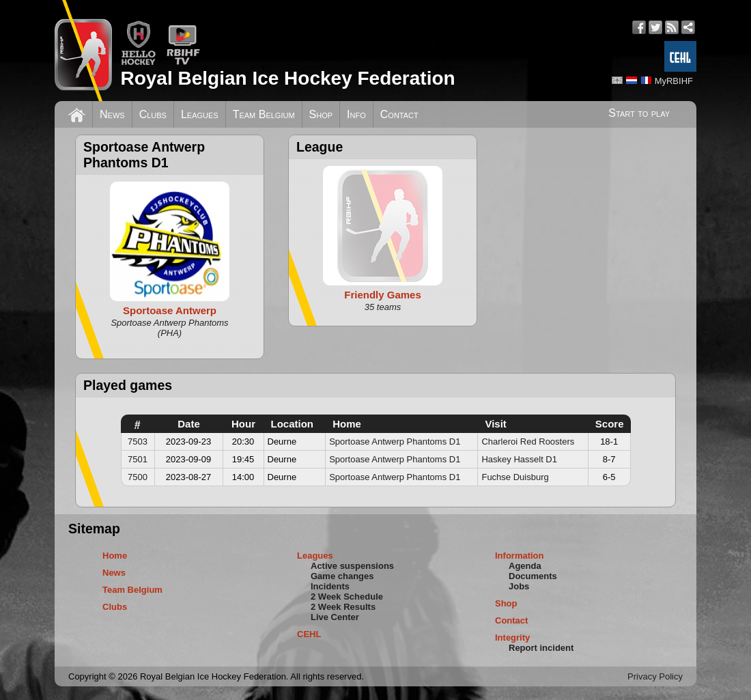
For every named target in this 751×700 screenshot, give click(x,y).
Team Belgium (264, 114)
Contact (399, 114)
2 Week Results (343, 607)
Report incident (541, 648)
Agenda (525, 566)
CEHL (309, 634)
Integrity (512, 638)
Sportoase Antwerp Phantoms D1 (395, 442)
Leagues (200, 114)
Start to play (639, 113)
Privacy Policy (655, 676)
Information (520, 556)
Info (356, 114)
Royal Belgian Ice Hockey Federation (287, 78)
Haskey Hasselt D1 (519, 459)
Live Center (335, 617)
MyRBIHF (674, 81)
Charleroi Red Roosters (528, 442)
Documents (533, 576)
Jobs (519, 586)
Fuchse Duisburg (515, 477)
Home (115, 556)
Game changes (342, 576)
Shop (321, 114)
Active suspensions (352, 566)
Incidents (330, 586)
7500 (138, 477)
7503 (138, 442)
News (112, 114)
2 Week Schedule (347, 597)
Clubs (153, 114)
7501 (138, 459)
